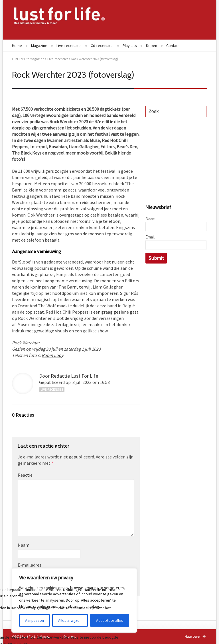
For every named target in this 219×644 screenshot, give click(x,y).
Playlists (130, 46)
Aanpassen (35, 620)
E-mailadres (30, 565)
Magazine (39, 46)
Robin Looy (52, 355)
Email (150, 237)
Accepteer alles (110, 620)
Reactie (25, 475)
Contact (173, 46)
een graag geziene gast (116, 312)
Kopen (152, 46)
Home (17, 46)
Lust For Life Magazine (28, 59)
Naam (24, 545)
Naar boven (195, 636)
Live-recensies (69, 46)
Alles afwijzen (70, 620)
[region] (74, 600)
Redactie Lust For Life (74, 376)
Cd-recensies (102, 46)
